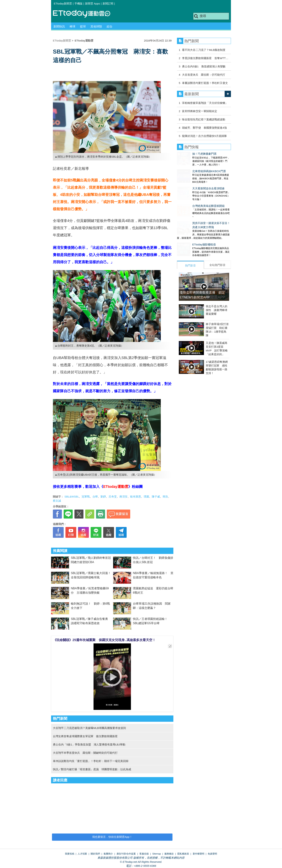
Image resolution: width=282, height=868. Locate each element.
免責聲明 (212, 854)
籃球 (83, 27)
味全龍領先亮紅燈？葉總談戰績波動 (204, 119)
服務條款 (169, 854)
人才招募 (82, 854)
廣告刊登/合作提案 (126, 854)
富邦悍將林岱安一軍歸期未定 (200, 111)
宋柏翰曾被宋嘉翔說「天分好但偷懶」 (205, 103)
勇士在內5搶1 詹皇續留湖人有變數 (204, 66)
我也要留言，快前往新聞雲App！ (112, 837)
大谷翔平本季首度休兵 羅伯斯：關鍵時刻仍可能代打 (85, 753)
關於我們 (95, 854)
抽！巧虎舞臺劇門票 (189, 154)
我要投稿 (70, 854)
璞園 (146, 497)
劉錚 (103, 497)
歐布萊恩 (136, 497)
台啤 (95, 497)
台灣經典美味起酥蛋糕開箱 (193, 195)
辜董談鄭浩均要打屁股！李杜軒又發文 (205, 83)
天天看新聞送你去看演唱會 (193, 181)
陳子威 (156, 497)
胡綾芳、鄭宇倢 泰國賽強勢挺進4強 (204, 128)
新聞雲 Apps (93, 4)
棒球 (72, 27)
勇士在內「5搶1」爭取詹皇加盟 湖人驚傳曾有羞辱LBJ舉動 (89, 744)
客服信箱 (144, 854)
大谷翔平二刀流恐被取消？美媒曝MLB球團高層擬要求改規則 (89, 728)
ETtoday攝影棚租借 (189, 230)
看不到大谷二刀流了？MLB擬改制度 (204, 50)
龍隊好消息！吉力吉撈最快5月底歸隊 (204, 136)
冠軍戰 (86, 497)
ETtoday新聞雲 (63, 4)
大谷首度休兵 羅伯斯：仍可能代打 (204, 75)
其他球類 (96, 27)
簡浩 (165, 497)
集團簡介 (108, 854)
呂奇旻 (113, 497)
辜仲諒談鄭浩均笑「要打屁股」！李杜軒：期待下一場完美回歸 (91, 761)
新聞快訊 (59, 27)
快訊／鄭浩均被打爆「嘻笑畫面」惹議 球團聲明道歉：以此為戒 (92, 769)
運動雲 (84, 14)
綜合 (110, 27)
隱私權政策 (183, 854)
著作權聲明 (198, 854)
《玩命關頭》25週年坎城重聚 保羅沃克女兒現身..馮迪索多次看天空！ (104, 640)
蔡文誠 (57, 501)
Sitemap (157, 854)
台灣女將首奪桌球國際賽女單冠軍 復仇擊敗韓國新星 (85, 736)
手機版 (79, 4)
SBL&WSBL (72, 497)
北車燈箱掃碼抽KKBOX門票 (194, 168)
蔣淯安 (123, 497)
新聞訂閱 (108, 4)
